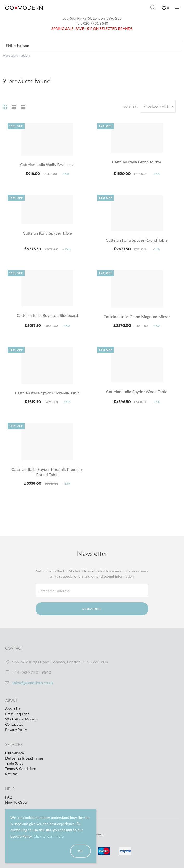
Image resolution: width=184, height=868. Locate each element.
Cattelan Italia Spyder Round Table (137, 240)
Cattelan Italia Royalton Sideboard (47, 315)
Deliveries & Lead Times (24, 758)
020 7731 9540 (96, 23)
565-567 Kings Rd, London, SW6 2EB (92, 18)
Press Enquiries (17, 714)
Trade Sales (14, 763)
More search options (17, 56)
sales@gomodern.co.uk (33, 683)
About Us (13, 709)
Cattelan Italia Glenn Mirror (137, 162)
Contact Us (14, 724)
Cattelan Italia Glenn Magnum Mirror (137, 317)
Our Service (15, 753)
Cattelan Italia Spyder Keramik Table (47, 393)
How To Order (16, 802)
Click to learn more (49, 836)
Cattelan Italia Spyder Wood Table (137, 391)
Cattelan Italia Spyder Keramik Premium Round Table (47, 472)
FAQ (9, 797)
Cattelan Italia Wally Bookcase (47, 165)
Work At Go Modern (21, 719)
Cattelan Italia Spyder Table (47, 233)
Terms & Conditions (21, 768)
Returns (11, 774)
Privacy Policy (16, 729)
